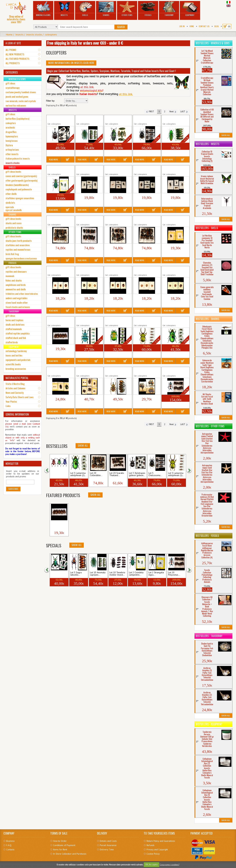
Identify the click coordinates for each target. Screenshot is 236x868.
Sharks (106, 9)
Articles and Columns (15, 388)
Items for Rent (60, 849)
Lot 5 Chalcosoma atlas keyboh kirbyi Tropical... (146, 118)
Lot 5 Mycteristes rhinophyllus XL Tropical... (118, 370)
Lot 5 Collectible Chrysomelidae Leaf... (173, 219)
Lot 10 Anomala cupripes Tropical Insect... (89, 118)
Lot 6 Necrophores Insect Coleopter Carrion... (146, 370)
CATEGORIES (12, 72)
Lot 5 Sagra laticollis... (76, 574)
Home (192, 26)
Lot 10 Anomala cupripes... (98, 574)
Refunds (150, 845)
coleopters (51, 34)
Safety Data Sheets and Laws (20, 397)
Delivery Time (107, 849)
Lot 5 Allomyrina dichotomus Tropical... (58, 118)
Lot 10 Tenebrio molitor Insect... (117, 574)
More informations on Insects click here (71, 63)
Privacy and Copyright (157, 849)
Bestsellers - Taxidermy (209, 636)
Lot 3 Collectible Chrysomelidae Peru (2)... (89, 270)
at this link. (126, 94)
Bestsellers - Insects (207, 144)
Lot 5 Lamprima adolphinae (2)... (78, 474)
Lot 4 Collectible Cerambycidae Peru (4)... (146, 169)
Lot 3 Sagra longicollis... (57, 474)
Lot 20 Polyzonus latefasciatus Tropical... (174, 370)
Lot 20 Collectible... (96, 474)
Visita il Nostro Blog (15, 384)
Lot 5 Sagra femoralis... (56, 574)
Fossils (148, 9)
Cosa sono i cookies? (170, 864)
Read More (54, 159)
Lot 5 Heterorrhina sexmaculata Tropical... (116, 320)
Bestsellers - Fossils (207, 536)
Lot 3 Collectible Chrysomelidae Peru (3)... (118, 270)
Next (173, 112)
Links (8, 406)
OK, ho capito (152, 864)
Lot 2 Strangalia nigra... (156, 574)
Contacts (10, 849)
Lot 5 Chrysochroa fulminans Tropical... (172, 118)
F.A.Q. (9, 845)
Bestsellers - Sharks (207, 319)
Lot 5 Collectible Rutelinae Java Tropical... (60, 320)
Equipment (190, 9)
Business (10, 841)
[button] (49, 470)
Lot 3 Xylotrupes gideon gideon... (137, 474)
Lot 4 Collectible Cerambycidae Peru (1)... (175, 169)
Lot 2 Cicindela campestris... (136, 574)
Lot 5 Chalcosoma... (155, 474)
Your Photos (11, 401)
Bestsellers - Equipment (209, 724)
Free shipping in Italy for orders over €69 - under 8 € (85, 43)
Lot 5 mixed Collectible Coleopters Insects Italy (59, 370)
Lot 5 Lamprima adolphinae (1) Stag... (144, 320)
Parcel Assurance (108, 845)
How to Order (60, 841)
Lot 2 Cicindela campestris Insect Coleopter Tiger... (60, 169)
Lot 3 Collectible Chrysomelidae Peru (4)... (146, 270)
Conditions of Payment (64, 845)
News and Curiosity (15, 393)
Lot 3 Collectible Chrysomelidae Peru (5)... (175, 270)
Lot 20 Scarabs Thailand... (117, 474)
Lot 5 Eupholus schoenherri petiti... (86, 320)
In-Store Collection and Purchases (70, 854)
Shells (85, 9)
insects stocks (34, 34)
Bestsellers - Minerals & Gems (213, 43)
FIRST (150, 112)
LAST (184, 112)
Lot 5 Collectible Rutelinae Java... (59, 524)
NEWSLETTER (12, 464)
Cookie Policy (153, 854)
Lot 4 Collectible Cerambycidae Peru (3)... (117, 169)
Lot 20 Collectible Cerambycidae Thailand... (60, 219)
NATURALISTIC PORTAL (17, 378)
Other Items (127, 9)
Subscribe (13, 489)
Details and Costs (108, 841)
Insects (64, 9)
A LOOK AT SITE (13, 43)
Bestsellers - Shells (207, 228)
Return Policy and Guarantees (161, 841)
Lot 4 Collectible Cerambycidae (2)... (86, 169)
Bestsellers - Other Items (210, 426)
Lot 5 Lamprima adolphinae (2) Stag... (173, 320)
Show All (83, 446)
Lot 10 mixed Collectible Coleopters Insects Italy (88, 370)
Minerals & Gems (43, 9)
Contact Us (204, 26)
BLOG (216, 26)
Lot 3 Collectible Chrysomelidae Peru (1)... (60, 270)
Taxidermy (169, 9)
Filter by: (50, 101)
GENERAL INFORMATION (17, 414)
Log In (182, 26)
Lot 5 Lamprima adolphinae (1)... (176, 474)
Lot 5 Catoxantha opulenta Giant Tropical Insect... (118, 118)
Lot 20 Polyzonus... (174, 574)
